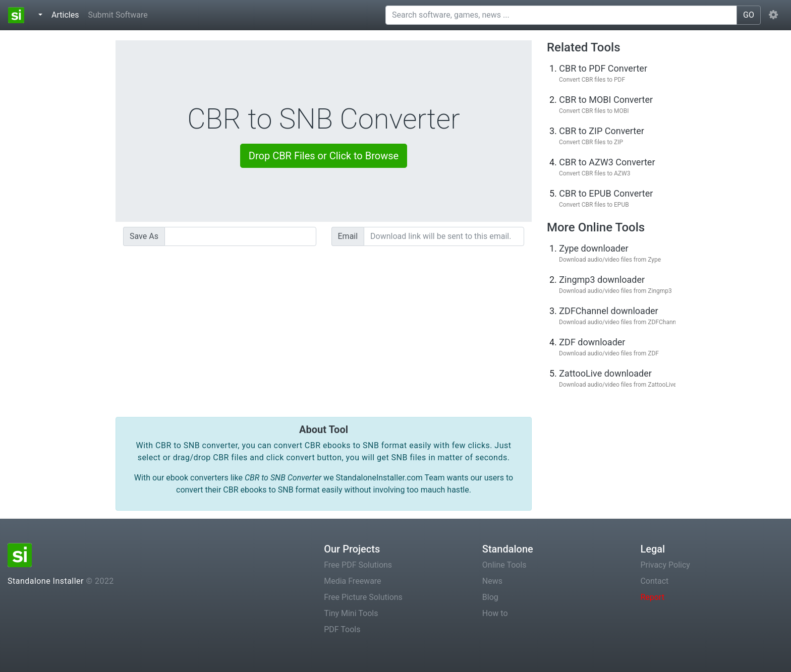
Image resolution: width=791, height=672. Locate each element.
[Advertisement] (324, 324)
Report (652, 597)
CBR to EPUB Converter (606, 193)
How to (495, 613)
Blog (490, 597)
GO (749, 15)
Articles (67, 14)
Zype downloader (594, 248)
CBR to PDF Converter (603, 68)
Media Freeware (352, 581)
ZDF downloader (592, 342)
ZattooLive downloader (605, 373)
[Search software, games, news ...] (561, 15)
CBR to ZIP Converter (602, 131)
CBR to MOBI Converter (606, 100)
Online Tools (504, 565)
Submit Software (118, 15)
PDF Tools (342, 629)
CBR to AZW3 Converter (607, 162)
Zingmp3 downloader (602, 280)
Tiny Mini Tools (351, 613)
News (492, 581)
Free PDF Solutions (358, 565)
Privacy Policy (665, 565)
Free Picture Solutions (363, 597)
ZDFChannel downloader (608, 311)
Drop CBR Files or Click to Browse (324, 156)
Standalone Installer (46, 581)
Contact (654, 581)
